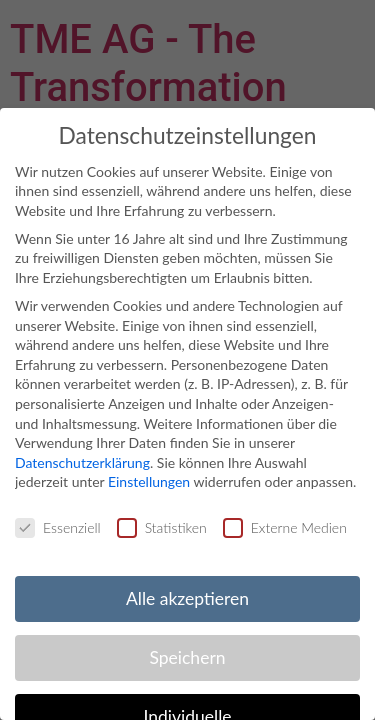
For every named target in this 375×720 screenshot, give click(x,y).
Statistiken (162, 527)
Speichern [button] (187, 657)
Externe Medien (285, 527)
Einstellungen (149, 481)
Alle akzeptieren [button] (187, 598)
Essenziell (58, 527)
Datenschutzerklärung (82, 462)
